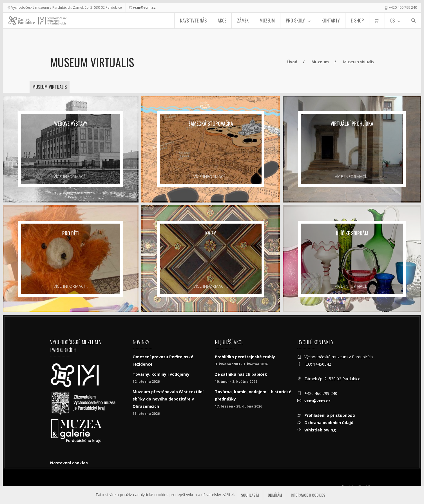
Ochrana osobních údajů (329, 423)
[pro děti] (71, 259)
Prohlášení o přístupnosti (330, 415)
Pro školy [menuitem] (295, 21)
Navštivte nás (193, 21)
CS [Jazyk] (392, 21)
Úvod (292, 62)
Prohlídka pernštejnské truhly (245, 357)
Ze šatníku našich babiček (241, 374)
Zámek (243, 21)
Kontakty (331, 21)
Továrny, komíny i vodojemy (161, 374)
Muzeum (267, 21)
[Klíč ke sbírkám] (352, 259)
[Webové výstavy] (71, 149)
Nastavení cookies (69, 463)
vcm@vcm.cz (144, 7)
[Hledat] (414, 21)
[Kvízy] (211, 259)
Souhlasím (250, 495)
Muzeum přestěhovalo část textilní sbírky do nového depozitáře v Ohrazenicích (168, 399)
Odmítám (275, 495)
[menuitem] (377, 21)
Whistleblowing (320, 430)
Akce (222, 21)
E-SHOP (357, 21)
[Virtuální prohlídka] (352, 149)
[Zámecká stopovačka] (211, 149)
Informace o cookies (308, 495)
